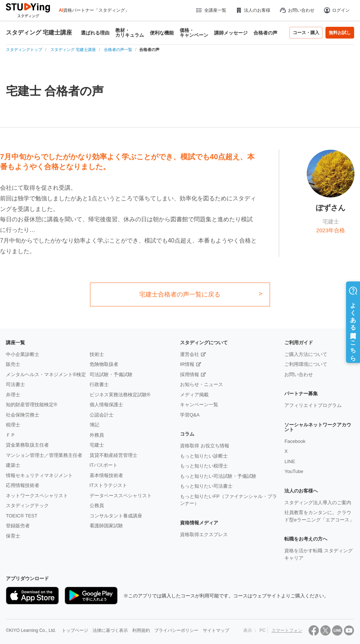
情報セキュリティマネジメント (39, 475)
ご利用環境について (306, 364)
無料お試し (340, 33)
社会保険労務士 (23, 415)
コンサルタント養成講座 (116, 516)
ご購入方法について (306, 354)
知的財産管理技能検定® (32, 405)
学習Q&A (190, 415)
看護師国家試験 (106, 526)
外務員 (97, 435)
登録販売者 (18, 526)
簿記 (94, 425)
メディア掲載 (194, 395)
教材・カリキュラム (130, 33)
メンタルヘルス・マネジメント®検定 (46, 374)
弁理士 (13, 395)
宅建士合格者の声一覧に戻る (180, 294)
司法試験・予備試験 (111, 374)
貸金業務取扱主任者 (27, 445)
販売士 (13, 364)
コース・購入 (306, 33)
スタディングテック (27, 505)
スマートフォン (287, 630)
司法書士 (15, 384)
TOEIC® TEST (22, 516)
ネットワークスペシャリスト (37, 496)
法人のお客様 (253, 10)
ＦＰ (11, 435)
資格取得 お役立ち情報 (205, 446)
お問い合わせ (297, 10)
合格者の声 (265, 33)
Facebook (295, 441)
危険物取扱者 (104, 364)
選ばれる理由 (95, 33)
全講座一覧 (211, 10)
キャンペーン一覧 (199, 405)
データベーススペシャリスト (121, 496)
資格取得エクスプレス (204, 534)
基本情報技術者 (106, 475)
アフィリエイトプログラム (313, 405)
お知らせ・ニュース (201, 384)
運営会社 (190, 354)
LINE (290, 461)
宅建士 (97, 445)
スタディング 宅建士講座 (39, 33)
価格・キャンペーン (194, 33)
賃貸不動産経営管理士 (114, 455)
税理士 (13, 425)
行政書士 (99, 384)
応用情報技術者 (23, 485)
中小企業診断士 (23, 354)
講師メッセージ (231, 33)
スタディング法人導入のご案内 (318, 503)
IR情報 (187, 364)
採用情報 (190, 374)
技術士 (97, 354)
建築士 (13, 465)
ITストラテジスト (109, 485)
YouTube (294, 471)
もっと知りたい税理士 (204, 466)
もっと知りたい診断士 (204, 456)
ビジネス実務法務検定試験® (120, 395)
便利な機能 (162, 33)
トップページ (75, 630)
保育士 (13, 536)
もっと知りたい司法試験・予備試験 (218, 476)
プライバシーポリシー (176, 630)
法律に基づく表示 (110, 630)
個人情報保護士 (106, 405)
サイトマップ (216, 630)
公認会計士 (102, 415)
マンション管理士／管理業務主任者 (44, 455)
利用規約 (141, 630)
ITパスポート (104, 465)
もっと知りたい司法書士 (206, 486)
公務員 (97, 505)
